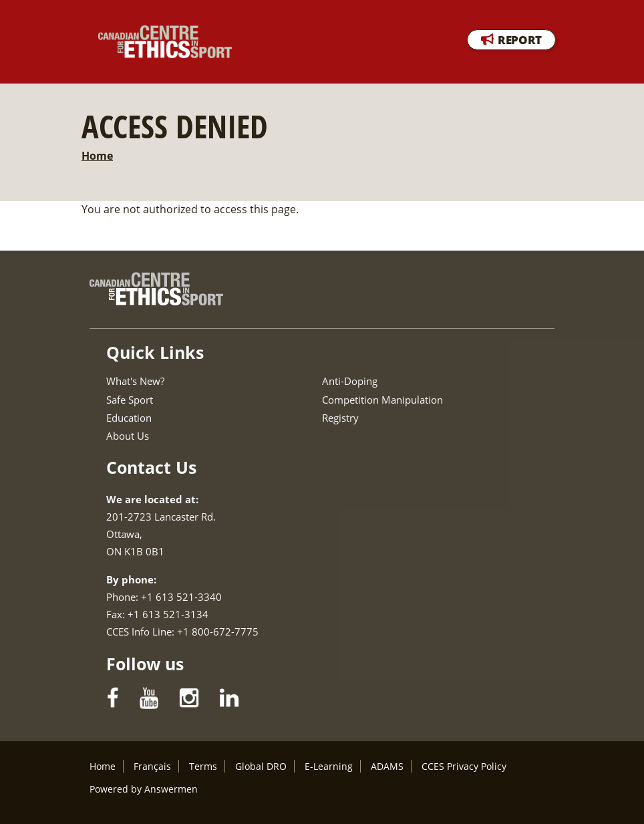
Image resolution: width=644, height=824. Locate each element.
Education (129, 418)
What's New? (135, 381)
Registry (340, 418)
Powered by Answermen (144, 789)
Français (152, 766)
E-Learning (329, 766)
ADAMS (387, 766)
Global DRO (261, 766)
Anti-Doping (350, 381)
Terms (203, 766)
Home (97, 156)
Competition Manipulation (382, 400)
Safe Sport (130, 400)
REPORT (520, 40)
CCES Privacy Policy (464, 766)
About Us (128, 436)
